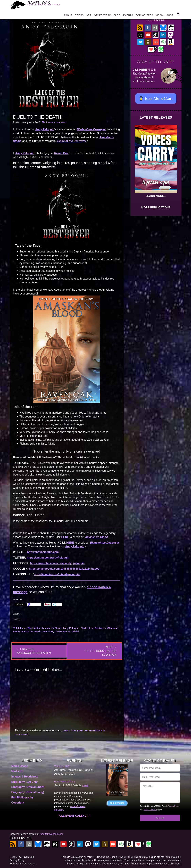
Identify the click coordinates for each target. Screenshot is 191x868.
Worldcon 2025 (62, 766)
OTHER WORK (103, 16)
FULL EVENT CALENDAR (74, 816)
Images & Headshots (25, 777)
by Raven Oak (26, 857)
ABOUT (68, 16)
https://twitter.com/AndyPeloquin (48, 558)
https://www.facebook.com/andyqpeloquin (57, 563)
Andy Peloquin (45, 129)
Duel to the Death (31, 632)
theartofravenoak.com (51, 834)
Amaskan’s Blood (96, 537)
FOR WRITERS (144, 16)
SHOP (170, 16)
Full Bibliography (23, 797)
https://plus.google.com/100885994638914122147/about (65, 569)
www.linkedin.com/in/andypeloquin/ (57, 574)
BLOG (117, 16)
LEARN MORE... (156, 196)
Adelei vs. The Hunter (28, 628)
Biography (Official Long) (28, 792)
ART (89, 16)
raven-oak (47, 632)
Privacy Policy (174, 806)
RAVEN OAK (46, 5)
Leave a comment (56, 122)
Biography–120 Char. (25, 782)
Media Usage (20, 766)
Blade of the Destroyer (93, 628)
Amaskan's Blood (51, 628)
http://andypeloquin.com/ (43, 552)
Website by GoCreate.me (23, 864)
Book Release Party (65, 782)
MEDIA (160, 16)
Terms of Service (150, 809)
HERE (65, 537)
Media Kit (17, 771)
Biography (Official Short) (28, 787)
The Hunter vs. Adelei (67, 632)
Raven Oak (61, 153)
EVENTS (128, 16)
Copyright (18, 803)
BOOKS (79, 16)
